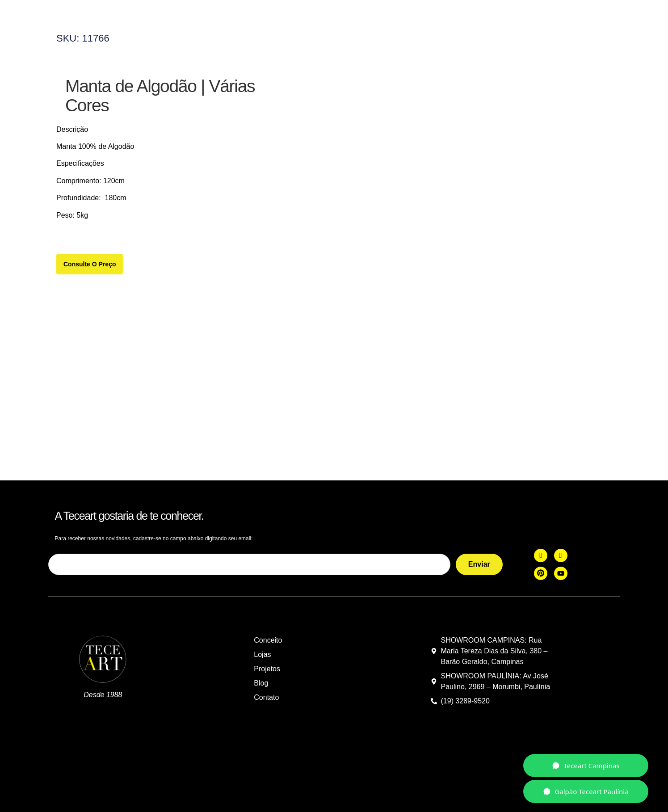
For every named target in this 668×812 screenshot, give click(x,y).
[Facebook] (541, 549)
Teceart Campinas (586, 766)
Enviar (479, 558)
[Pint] (541, 567)
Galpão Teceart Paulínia (586, 791)
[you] (561, 567)
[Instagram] (561, 549)
